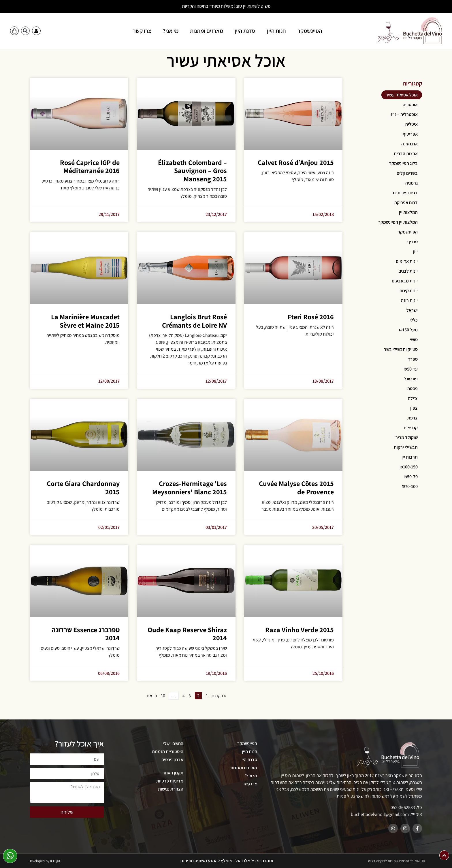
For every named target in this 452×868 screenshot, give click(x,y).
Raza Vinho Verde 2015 (300, 630)
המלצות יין (408, 212)
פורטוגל (411, 379)
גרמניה (411, 183)
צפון (414, 408)
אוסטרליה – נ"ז (404, 114)
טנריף (413, 242)
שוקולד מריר (407, 437)
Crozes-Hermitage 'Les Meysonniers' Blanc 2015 (190, 488)
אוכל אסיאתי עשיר (402, 95)
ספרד (413, 359)
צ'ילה (413, 398)
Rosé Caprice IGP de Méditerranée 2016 (90, 167)
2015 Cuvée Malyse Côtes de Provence (296, 488)
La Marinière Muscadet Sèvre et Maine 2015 (85, 321)
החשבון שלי (173, 743)
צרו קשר (142, 31)
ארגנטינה (409, 144)
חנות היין (276, 31)
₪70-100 (410, 486)
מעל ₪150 (408, 330)
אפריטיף (410, 134)
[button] (25, 31)
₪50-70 (411, 477)
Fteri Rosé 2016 (311, 317)
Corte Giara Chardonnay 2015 (83, 488)
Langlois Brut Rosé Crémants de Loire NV (194, 321)
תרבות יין (410, 457)
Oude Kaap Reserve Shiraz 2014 (187, 634)
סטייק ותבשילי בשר (401, 349)
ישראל (412, 310)
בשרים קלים (407, 173)
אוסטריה (410, 105)
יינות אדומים (407, 261)
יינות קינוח (409, 291)
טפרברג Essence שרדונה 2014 (86, 634)
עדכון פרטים (172, 760)
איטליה (411, 124)
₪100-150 (409, 467)
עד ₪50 (411, 369)
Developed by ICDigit (44, 861)
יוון (415, 251)
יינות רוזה (409, 300)
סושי (414, 340)
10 (163, 696)
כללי (414, 320)
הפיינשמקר (310, 31)
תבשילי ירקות (406, 447)
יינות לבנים (408, 271)
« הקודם (219, 696)
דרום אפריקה (406, 203)
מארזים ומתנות (207, 31)
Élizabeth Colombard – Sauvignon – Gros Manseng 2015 (192, 171)
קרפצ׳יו (411, 428)
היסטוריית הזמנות (168, 752)
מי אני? (171, 31)
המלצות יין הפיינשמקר (398, 222)
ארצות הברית (406, 154)
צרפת (413, 418)
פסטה (413, 389)
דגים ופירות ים (405, 193)
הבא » (152, 696)
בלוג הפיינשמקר (403, 163)
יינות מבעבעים (405, 281)
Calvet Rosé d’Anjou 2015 (296, 162)
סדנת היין (245, 31)
